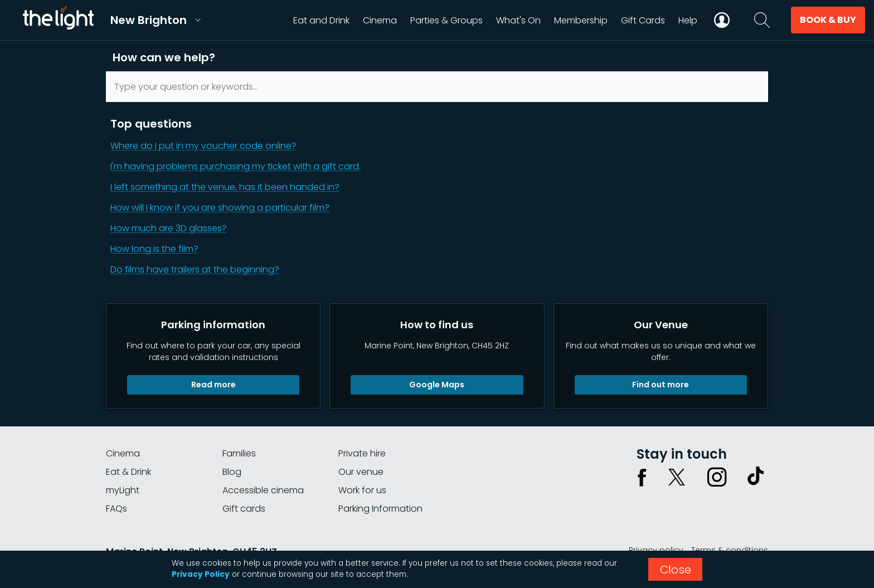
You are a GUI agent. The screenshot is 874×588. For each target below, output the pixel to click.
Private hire (362, 453)
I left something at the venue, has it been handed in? (225, 187)
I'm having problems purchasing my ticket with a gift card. (236, 166)
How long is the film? (154, 249)
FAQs (116, 509)
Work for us (362, 490)
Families (239, 453)
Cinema (123, 453)
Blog (232, 472)
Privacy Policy (201, 574)
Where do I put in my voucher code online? (203, 146)
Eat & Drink (128, 472)
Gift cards (244, 509)
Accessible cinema (263, 490)
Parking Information (380, 509)
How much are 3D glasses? (169, 228)
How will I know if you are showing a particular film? (220, 208)
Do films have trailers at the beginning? (195, 269)
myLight (123, 490)
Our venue (361, 472)
